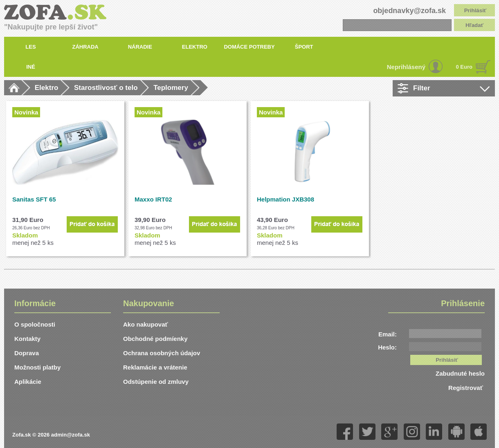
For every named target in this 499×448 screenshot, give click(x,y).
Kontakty (27, 339)
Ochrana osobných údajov (162, 353)
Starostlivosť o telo (106, 88)
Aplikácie (28, 382)
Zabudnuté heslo (460, 373)
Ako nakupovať (146, 324)
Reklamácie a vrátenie (155, 367)
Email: (388, 334)
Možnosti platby (37, 367)
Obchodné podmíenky (155, 339)
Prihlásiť (475, 10)
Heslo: (387, 347)
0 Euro (464, 67)
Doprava (27, 353)
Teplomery (171, 88)
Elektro (47, 88)
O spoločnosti (35, 324)
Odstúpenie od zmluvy (156, 382)
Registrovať (466, 388)
